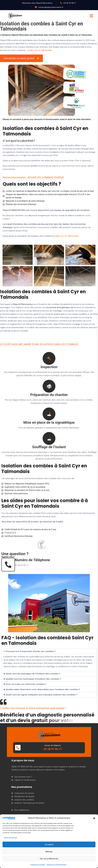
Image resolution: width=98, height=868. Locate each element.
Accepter (49, 845)
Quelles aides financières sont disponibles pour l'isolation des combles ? (43, 689)
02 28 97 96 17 (70, 3)
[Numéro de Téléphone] (8, 565)
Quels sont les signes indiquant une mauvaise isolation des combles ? (41, 695)
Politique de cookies (38, 865)
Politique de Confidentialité (56, 865)
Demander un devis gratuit (19, 58)
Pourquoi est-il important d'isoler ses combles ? (31, 651)
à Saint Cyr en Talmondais (39, 50)
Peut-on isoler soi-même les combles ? (26, 684)
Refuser (49, 852)
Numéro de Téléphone (33, 560)
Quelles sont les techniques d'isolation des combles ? (33, 679)
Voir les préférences (49, 859)
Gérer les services (10, 837)
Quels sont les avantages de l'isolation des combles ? (33, 674)
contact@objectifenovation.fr (51, 7)
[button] (94, 818)
